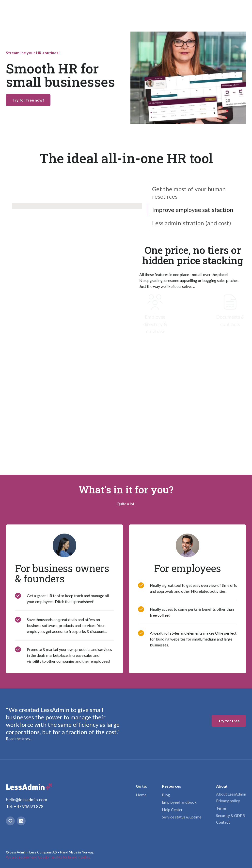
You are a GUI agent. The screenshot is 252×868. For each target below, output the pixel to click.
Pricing (129, 10)
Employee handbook (179, 822)
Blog (166, 814)
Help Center (172, 829)
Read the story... (19, 758)
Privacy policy (228, 820)
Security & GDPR (230, 835)
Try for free (229, 10)
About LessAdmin (231, 814)
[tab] (197, 193)
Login (200, 10)
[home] (32, 10)
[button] (79, 10)
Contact (223, 842)
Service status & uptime (182, 837)
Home (141, 814)
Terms (221, 828)
